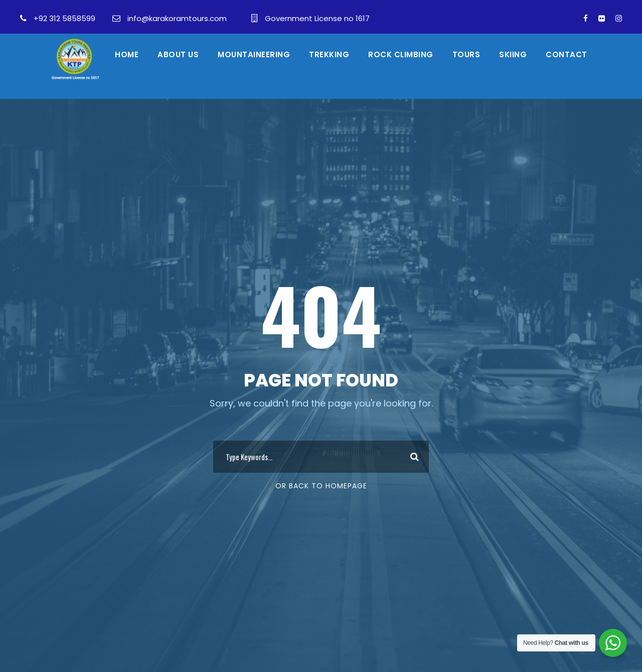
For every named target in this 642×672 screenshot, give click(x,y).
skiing (513, 54)
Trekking (329, 54)
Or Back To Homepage (321, 486)
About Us (178, 54)
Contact (567, 54)
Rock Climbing (401, 54)
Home (127, 54)
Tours (466, 54)
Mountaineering (254, 54)
